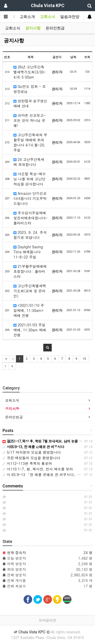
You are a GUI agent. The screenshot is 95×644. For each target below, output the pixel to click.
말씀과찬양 (70, 17)
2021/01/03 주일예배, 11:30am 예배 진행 (30, 330)
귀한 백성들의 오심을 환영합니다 (31, 458)
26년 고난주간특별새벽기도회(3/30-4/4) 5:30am (30, 72)
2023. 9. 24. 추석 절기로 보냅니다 (30, 235)
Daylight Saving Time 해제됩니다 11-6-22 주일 (28, 252)
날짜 (73, 57)
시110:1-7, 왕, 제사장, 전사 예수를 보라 (38, 469)
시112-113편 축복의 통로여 (27, 463)
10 (84, 359)
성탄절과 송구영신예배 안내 (30, 103)
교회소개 (27, 17)
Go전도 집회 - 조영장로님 (30, 89)
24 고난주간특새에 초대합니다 (29, 162)
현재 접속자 (17, 553)
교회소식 (48, 17)
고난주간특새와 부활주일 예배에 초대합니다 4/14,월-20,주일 (30, 142)
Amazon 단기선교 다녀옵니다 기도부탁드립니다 (30, 198)
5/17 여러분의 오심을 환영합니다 (32, 452)
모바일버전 (48, 620)
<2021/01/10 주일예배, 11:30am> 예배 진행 (29, 310)
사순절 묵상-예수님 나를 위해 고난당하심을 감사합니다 (30, 179)
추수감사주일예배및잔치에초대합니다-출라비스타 (30, 218)
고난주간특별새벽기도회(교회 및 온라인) (30, 291)
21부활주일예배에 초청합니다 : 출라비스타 (30, 271)
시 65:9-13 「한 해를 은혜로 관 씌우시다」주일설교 (47, 475)
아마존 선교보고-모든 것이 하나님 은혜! (30, 120)
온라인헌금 (55, 28)
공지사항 (33, 28)
